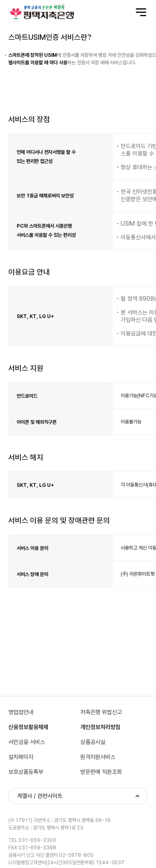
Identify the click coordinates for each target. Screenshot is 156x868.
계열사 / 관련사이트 (40, 796)
